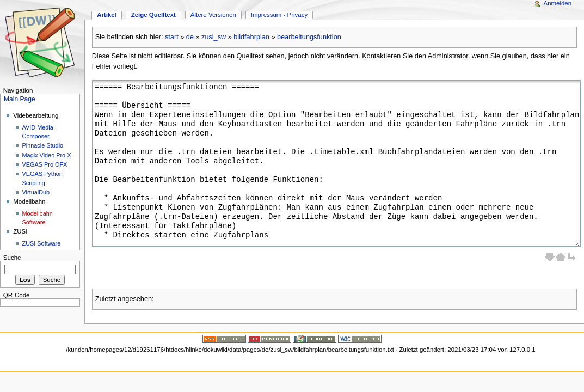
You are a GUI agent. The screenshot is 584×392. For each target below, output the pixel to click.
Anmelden (558, 3)
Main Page (20, 99)
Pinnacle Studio (43, 145)
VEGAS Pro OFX (45, 164)
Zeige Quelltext (153, 15)
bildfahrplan (251, 37)
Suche (12, 258)
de (190, 37)
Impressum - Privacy (279, 15)
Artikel (107, 15)
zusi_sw (214, 37)
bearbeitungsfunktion (309, 37)
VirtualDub (36, 192)
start (172, 37)
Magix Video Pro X (47, 155)
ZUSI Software (42, 243)
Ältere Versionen (213, 15)
